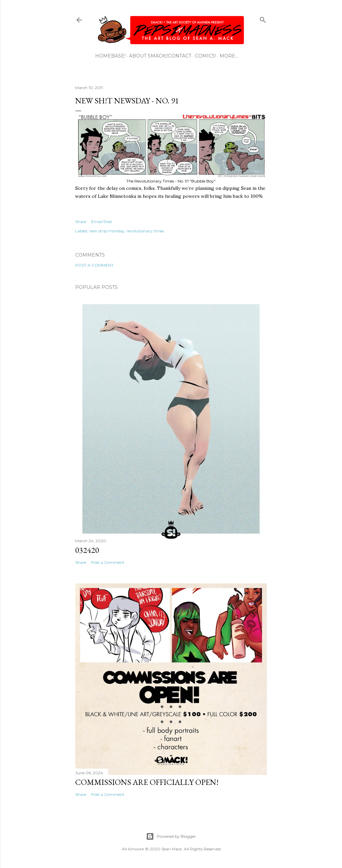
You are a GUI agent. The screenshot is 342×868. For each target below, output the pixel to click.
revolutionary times (145, 231)
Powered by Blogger (171, 836)
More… (229, 56)
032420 (87, 550)
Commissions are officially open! (147, 782)
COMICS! (205, 56)
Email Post (102, 222)
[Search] (263, 18)
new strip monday (107, 231)
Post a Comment (94, 265)
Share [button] (81, 222)
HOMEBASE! (110, 56)
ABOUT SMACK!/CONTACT (160, 56)
